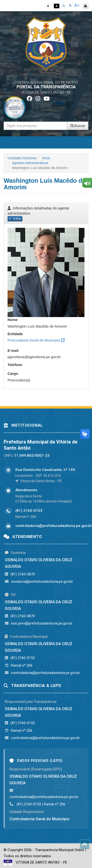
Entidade (15, 334)
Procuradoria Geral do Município (36, 340)
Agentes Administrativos (30, 163)
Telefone (15, 365)
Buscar (78, 126)
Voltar (15, 219)
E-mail (13, 350)
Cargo (13, 373)
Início (46, 158)
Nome (13, 320)
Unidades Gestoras (22, 158)
